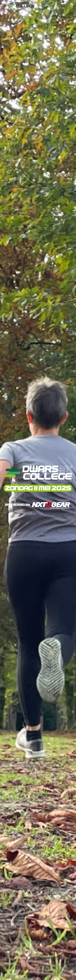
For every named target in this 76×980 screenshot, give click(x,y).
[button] (4, 5)
